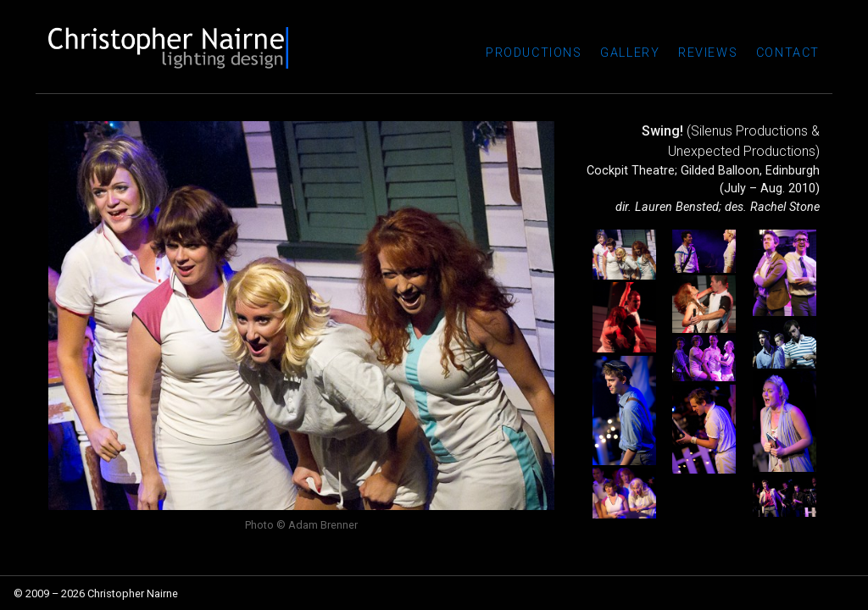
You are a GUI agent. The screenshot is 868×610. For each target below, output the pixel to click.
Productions (534, 53)
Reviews (708, 53)
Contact (788, 53)
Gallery (630, 53)
